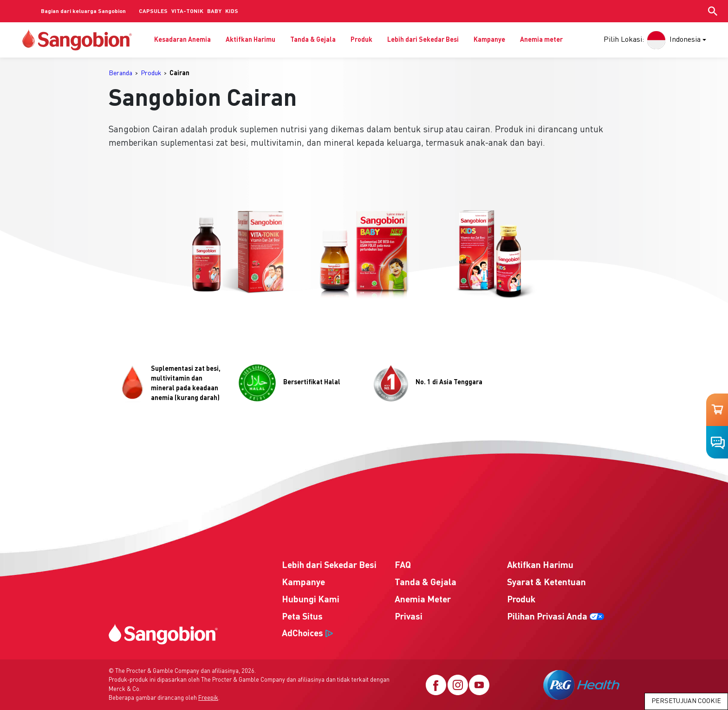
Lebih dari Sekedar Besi (423, 40)
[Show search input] (713, 11)
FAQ (403, 566)
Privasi (409, 617)
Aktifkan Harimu (250, 40)
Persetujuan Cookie (686, 701)
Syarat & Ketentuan (546, 583)
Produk (361, 40)
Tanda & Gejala (313, 40)
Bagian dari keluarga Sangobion (83, 12)
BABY (214, 12)
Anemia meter (541, 40)
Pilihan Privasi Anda (547, 617)
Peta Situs (302, 617)
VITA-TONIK (187, 12)
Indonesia (673, 40)
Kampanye (489, 40)
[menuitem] (123, 74)
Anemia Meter (423, 600)
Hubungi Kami (311, 600)
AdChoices (302, 634)
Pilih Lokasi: (624, 40)
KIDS (232, 12)
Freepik (208, 698)
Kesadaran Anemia (182, 40)
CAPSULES (153, 12)
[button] (237, 254)
